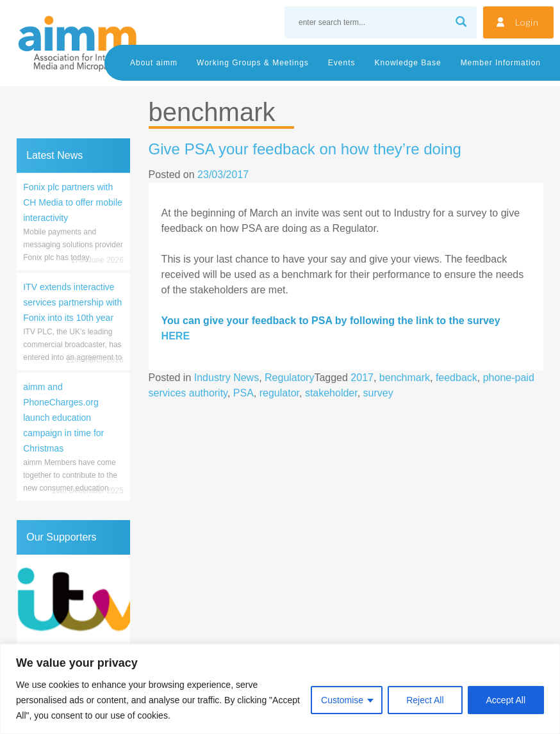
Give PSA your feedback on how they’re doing (305, 149)
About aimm (154, 63)
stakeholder (331, 393)
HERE (176, 336)
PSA (243, 393)
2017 (362, 378)
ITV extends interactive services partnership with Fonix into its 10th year (72, 302)
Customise (342, 700)
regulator (279, 393)
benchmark (405, 378)
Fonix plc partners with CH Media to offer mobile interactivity (73, 202)
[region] (280, 689)
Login (527, 22)
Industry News (226, 378)
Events (342, 63)
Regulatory (289, 378)
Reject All (425, 700)
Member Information (501, 63)
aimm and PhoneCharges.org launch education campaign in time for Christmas (63, 418)
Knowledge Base (408, 63)
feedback (457, 378)
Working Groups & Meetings (253, 63)
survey (378, 393)
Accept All (506, 700)
